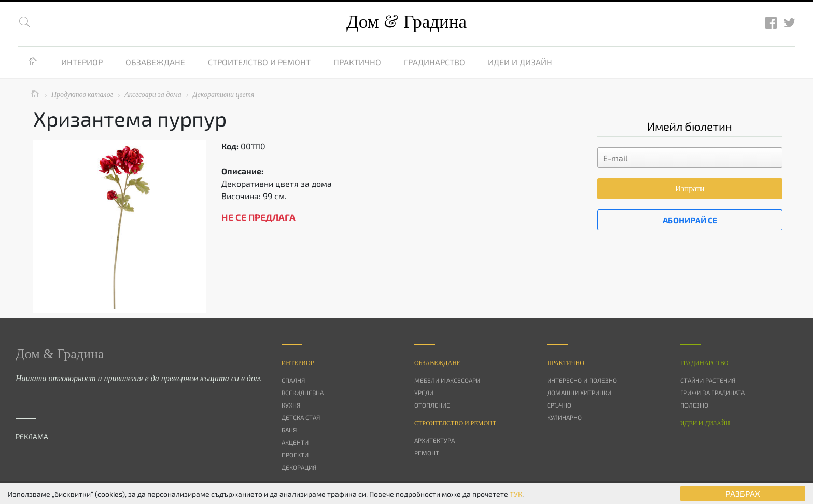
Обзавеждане (155, 62)
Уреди (424, 393)
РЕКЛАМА (32, 436)
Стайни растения (708, 380)
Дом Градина (406, 22)
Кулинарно (564, 417)
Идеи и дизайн (520, 62)
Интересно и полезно (582, 380)
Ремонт (427, 453)
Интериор (82, 62)
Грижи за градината (712, 393)
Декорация (299, 467)
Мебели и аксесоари (447, 380)
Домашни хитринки (579, 393)
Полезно (694, 405)
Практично (357, 62)
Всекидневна (303, 393)
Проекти (295, 455)
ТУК (516, 494)
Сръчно (559, 405)
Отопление (432, 405)
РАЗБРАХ (743, 493)
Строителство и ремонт (259, 62)
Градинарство (434, 62)
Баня (289, 430)
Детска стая (301, 417)
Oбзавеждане (437, 363)
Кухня (291, 405)
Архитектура (434, 440)
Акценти (295, 442)
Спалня (293, 380)
